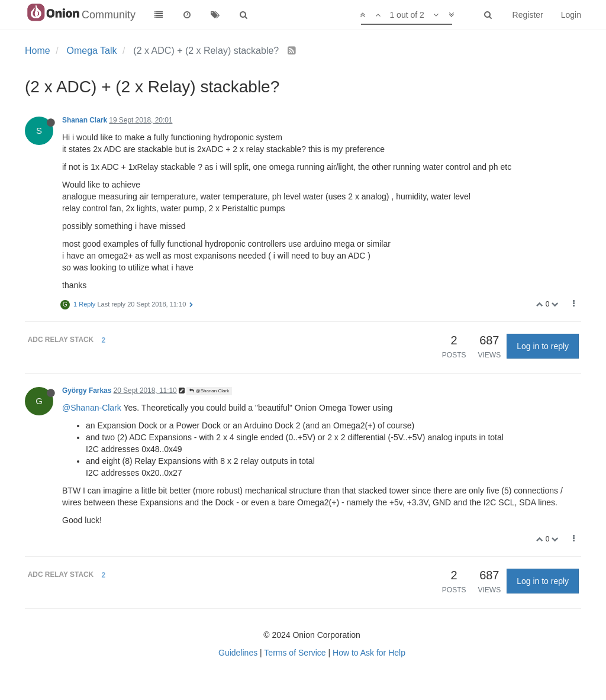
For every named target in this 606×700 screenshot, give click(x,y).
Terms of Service (295, 653)
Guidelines (238, 653)
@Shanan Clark (209, 391)
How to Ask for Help (369, 653)
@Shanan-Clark (92, 408)
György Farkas (87, 391)
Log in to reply (543, 346)
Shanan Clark (85, 120)
